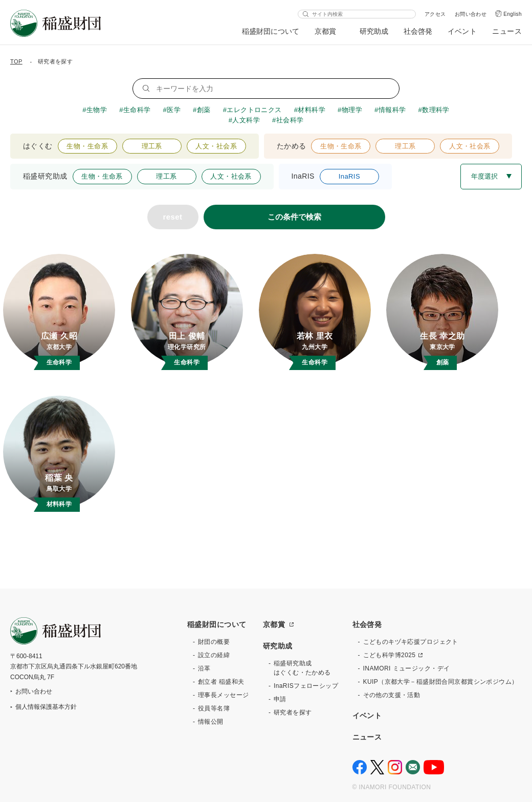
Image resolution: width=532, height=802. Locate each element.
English (513, 14)
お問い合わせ (471, 14)
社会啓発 (418, 31)
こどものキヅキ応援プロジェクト (411, 642)
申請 (280, 699)
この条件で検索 (294, 217)
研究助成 (374, 31)
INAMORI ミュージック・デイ (407, 668)
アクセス (435, 14)
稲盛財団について (271, 31)
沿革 (204, 668)
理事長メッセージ (223, 695)
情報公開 (211, 722)
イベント (462, 31)
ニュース (507, 31)
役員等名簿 (214, 708)
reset (173, 217)
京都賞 (326, 31)
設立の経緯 (214, 655)
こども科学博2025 (390, 655)
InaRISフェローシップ (306, 686)
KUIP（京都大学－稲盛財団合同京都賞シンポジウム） (441, 682)
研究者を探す (293, 712)
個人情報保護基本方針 (46, 707)
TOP (16, 61)
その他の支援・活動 (392, 695)
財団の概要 (214, 642)
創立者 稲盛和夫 (221, 682)
